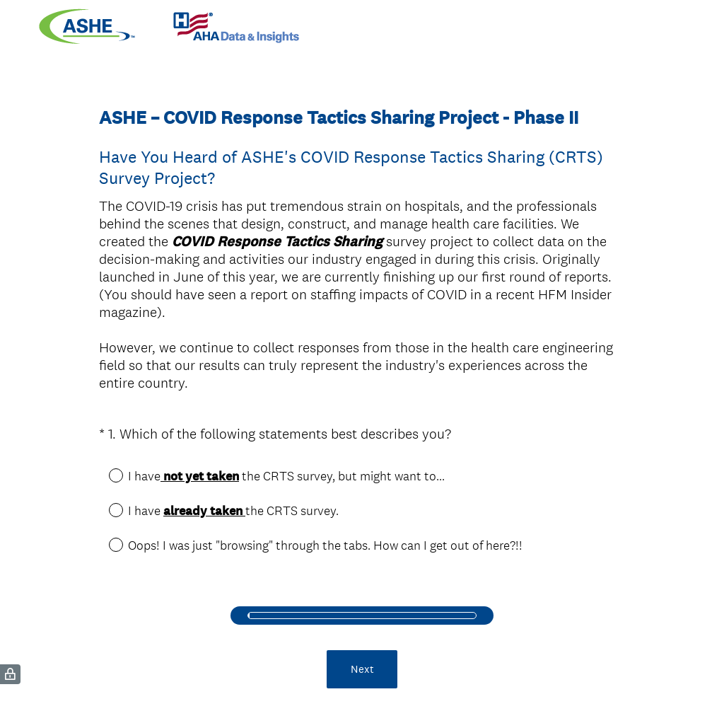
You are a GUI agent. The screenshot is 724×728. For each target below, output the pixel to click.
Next (362, 656)
